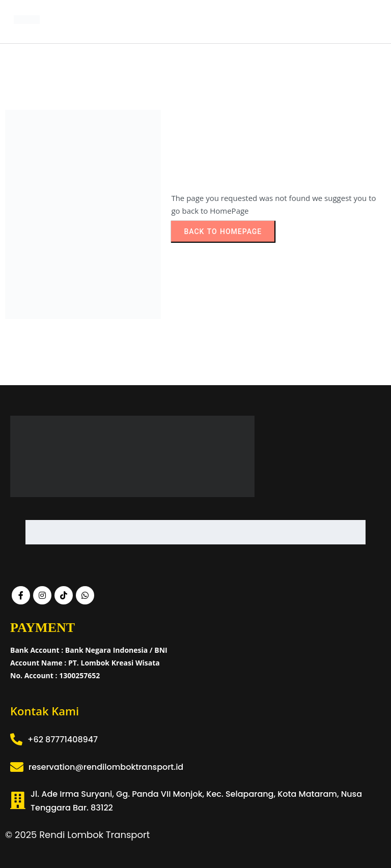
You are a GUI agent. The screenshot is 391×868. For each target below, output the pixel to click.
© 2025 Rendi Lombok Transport (77, 835)
